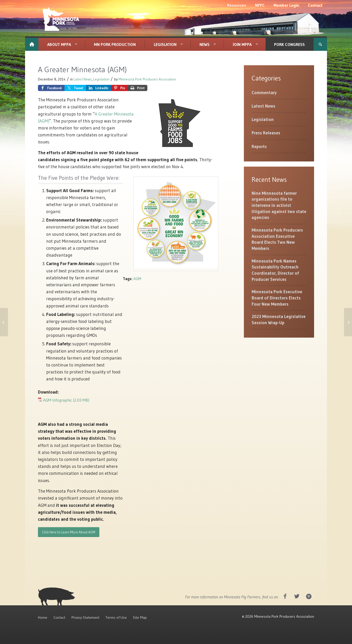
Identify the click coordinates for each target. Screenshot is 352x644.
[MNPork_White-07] (60, 19)
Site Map (140, 617)
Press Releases (266, 133)
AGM (137, 279)
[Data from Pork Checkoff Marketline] (4, 322)
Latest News (83, 79)
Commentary (264, 92)
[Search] (320, 44)
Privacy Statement (85, 617)
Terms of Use (116, 617)
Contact (59, 617)
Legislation (101, 79)
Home (43, 617)
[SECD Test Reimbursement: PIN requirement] (348, 322)
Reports (259, 146)
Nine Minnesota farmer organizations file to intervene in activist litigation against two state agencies (279, 205)
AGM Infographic (58, 400)
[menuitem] (237, 5)
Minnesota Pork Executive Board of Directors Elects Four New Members (277, 298)
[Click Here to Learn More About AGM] (69, 532)
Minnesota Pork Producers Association (147, 79)
